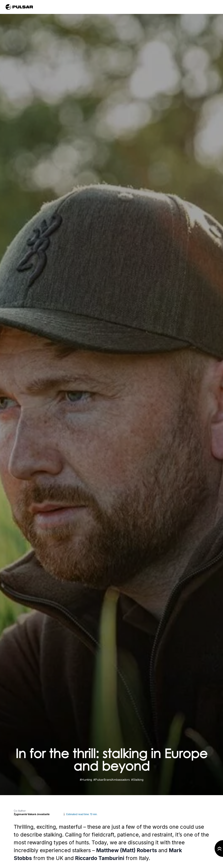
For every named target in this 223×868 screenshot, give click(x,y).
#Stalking (137, 780)
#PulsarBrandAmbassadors (112, 780)
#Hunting (86, 780)
